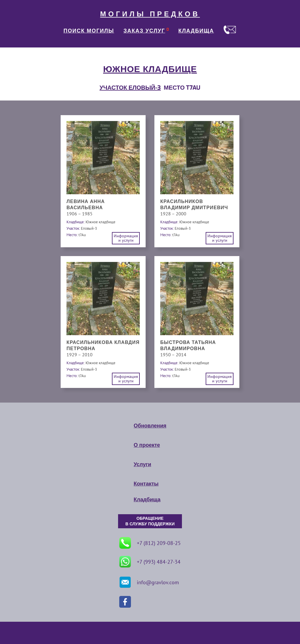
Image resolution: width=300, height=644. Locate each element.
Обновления (150, 426)
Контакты (146, 484)
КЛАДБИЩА (196, 31)
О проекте (147, 445)
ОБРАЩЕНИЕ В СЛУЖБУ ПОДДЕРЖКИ (150, 521)
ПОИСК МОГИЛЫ (89, 31)
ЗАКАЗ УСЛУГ (144, 31)
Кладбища (147, 500)
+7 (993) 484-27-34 (150, 562)
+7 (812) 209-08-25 (150, 543)
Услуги (142, 464)
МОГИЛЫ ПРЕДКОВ (150, 14)
